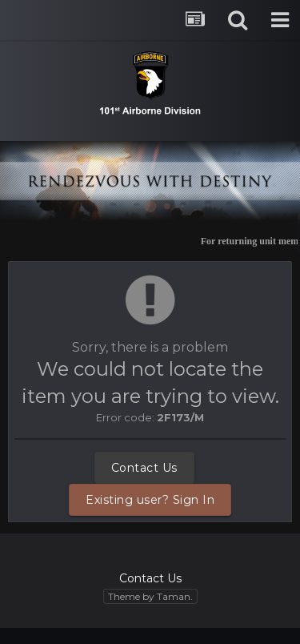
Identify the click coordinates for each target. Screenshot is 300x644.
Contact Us (144, 468)
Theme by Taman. (150, 596)
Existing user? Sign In (150, 500)
